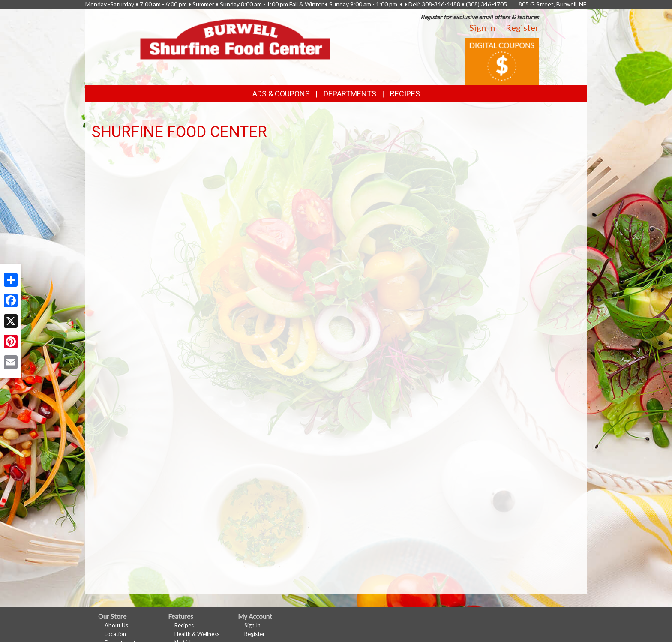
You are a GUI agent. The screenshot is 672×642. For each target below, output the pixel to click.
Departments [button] (350, 94)
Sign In (482, 27)
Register (522, 27)
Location (115, 634)
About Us (116, 625)
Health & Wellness (197, 634)
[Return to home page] (235, 38)
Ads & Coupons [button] (281, 94)
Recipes (405, 94)
